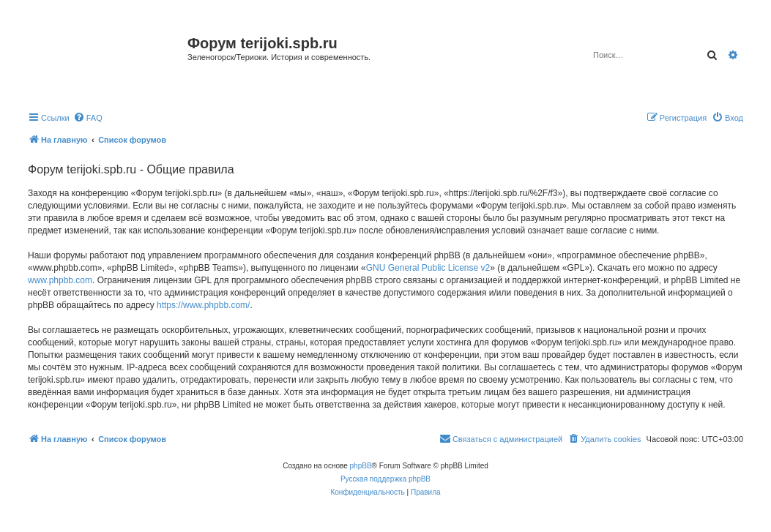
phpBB (361, 466)
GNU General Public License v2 (428, 268)
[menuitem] (88, 118)
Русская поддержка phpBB (385, 479)
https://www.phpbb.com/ (203, 305)
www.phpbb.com (60, 280)
